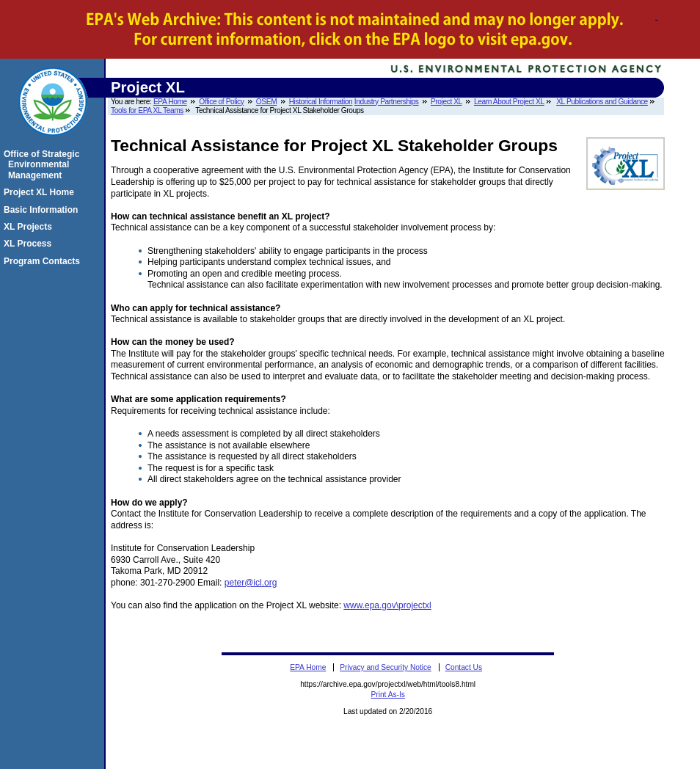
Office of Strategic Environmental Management (44, 165)
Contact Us (464, 667)
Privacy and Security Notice (386, 667)
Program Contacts (44, 261)
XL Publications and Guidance (602, 102)
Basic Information (43, 210)
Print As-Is (387, 695)
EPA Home (170, 102)
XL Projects (30, 227)
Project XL (446, 102)
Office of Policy (221, 102)
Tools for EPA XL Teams (147, 110)
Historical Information (321, 102)
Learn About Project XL (509, 102)
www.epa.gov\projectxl (387, 605)
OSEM (266, 102)
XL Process (30, 244)
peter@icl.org (251, 583)
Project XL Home (41, 192)
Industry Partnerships (387, 102)
